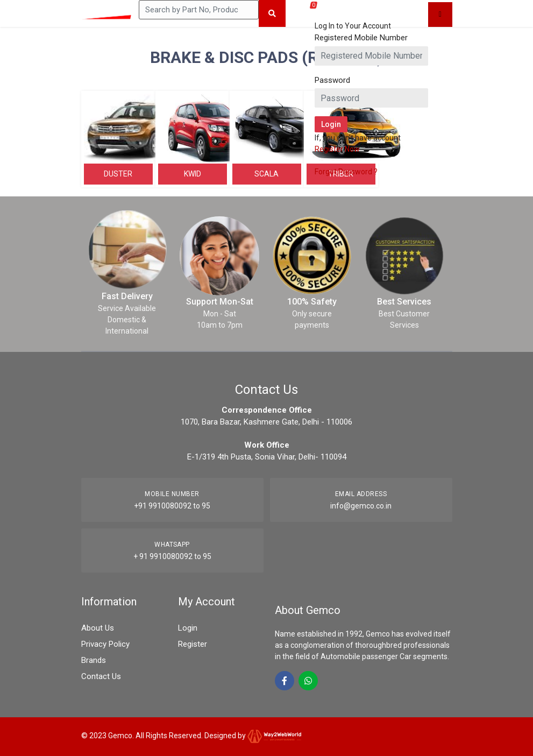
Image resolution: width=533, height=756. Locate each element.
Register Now (337, 149)
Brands (94, 660)
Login (188, 628)
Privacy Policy (105, 644)
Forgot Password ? (346, 172)
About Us (98, 628)
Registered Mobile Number (361, 38)
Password (332, 80)
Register (193, 644)
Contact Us (101, 676)
